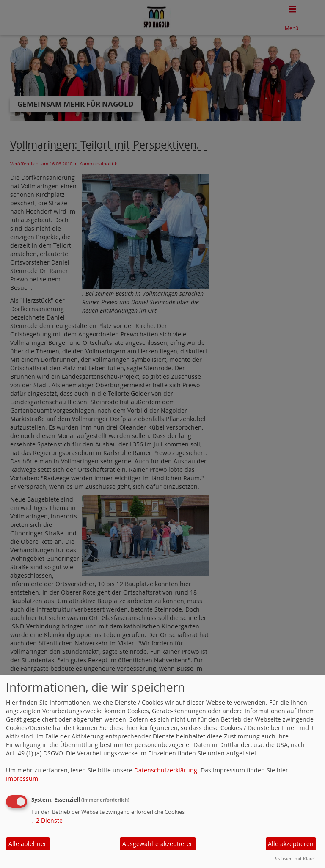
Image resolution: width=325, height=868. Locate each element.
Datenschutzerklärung (166, 770)
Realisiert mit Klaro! (295, 858)
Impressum (22, 778)
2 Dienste (47, 820)
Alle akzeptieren (291, 844)
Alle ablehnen (28, 844)
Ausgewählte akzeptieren (158, 844)
